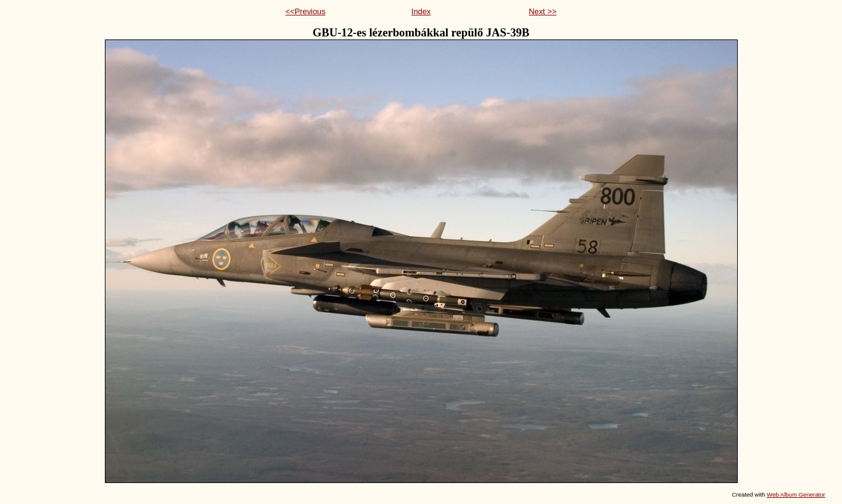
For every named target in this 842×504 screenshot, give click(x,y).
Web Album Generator (796, 494)
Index (421, 11)
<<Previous (306, 11)
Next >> (543, 11)
